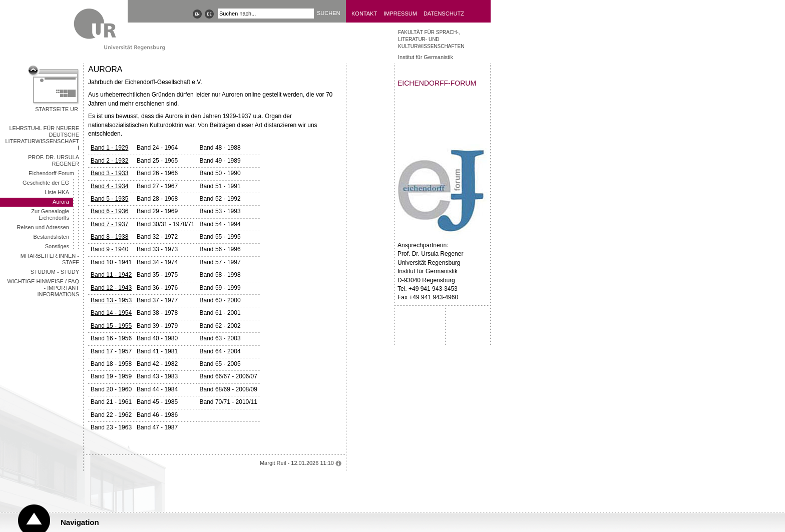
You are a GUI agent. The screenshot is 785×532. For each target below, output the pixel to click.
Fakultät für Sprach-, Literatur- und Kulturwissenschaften (431, 39)
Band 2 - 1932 (109, 161)
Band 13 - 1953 (111, 300)
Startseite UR (57, 109)
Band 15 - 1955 (111, 326)
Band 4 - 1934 (109, 186)
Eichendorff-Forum (51, 173)
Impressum (400, 14)
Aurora (61, 202)
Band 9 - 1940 (109, 249)
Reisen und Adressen (43, 227)
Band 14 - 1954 (111, 313)
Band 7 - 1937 (109, 224)
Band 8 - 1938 (109, 237)
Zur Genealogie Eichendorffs (50, 214)
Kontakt (364, 14)
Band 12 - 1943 (111, 288)
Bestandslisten (51, 237)
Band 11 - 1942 (111, 275)
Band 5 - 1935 (109, 199)
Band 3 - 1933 (109, 173)
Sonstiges (57, 246)
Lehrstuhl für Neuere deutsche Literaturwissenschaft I (43, 138)
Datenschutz (444, 14)
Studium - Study (55, 272)
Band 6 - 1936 (109, 211)
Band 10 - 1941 (111, 262)
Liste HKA (57, 192)
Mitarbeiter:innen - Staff (50, 259)
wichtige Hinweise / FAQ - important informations (43, 288)
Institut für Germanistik (426, 57)
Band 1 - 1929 (109, 148)
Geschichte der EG (46, 183)
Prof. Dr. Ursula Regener (54, 160)
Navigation (80, 522)
